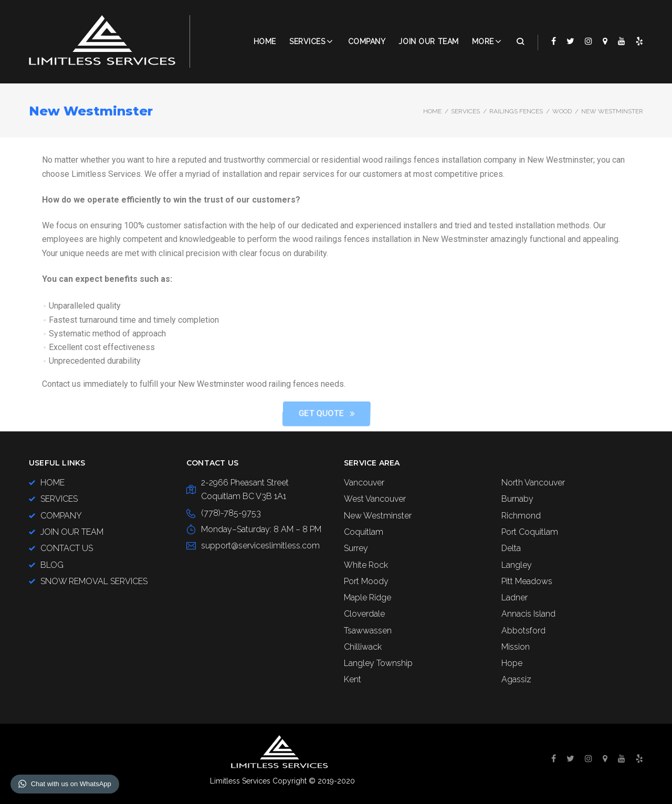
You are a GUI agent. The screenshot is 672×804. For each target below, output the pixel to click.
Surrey (356, 548)
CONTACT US (67, 548)
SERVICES (465, 111)
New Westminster (378, 516)
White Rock (366, 565)
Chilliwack (363, 647)
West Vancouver (375, 499)
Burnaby (517, 499)
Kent (353, 679)
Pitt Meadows (527, 581)
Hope (512, 663)
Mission (516, 647)
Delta (511, 548)
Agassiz (516, 679)
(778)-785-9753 (231, 513)
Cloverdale (364, 614)
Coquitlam (364, 532)
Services (307, 41)
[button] (474, 414)
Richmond (521, 516)
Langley (517, 565)
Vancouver (364, 483)
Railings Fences (516, 111)
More (483, 41)
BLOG (52, 565)
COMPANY (367, 41)
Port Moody (366, 581)
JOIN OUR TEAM (428, 41)
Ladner (514, 597)
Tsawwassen (368, 631)
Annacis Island (528, 614)
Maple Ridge (367, 597)
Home (265, 41)
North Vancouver (533, 483)
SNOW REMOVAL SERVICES (94, 581)
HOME (52, 483)
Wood (562, 111)
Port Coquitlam (530, 532)
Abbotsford (523, 631)
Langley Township (378, 663)
